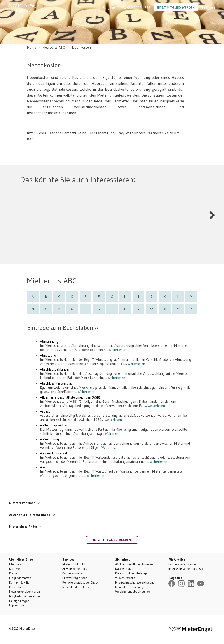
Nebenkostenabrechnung (48, 101)
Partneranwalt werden (183, 564)
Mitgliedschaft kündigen (25, 596)
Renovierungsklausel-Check (80, 582)
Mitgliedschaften (20, 578)
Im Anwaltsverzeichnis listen (187, 569)
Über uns (15, 564)
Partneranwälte (72, 573)
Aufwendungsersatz (54, 453)
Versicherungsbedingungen (133, 592)
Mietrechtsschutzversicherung (135, 582)
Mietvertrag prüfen (75, 578)
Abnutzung (48, 355)
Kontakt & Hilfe (19, 582)
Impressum (17, 605)
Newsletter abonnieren (24, 592)
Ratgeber (109, 7)
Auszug (45, 467)
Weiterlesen (118, 350)
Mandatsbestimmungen (131, 587)
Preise (13, 573)
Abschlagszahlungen (55, 369)
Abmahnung (49, 341)
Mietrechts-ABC (53, 47)
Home (31, 47)
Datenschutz (123, 569)
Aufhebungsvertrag (54, 425)
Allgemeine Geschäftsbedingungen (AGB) (70, 397)
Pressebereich (19, 587)
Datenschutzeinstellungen (132, 573)
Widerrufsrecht (125, 578)
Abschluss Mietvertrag (56, 383)
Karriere (15, 569)
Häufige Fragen (19, 601)
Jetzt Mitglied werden (176, 7)
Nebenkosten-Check (76, 587)
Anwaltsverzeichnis (75, 569)
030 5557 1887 (136, 7)
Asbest (45, 411)
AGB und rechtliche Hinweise (134, 564)
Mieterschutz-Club (74, 564)
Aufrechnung (49, 439)
